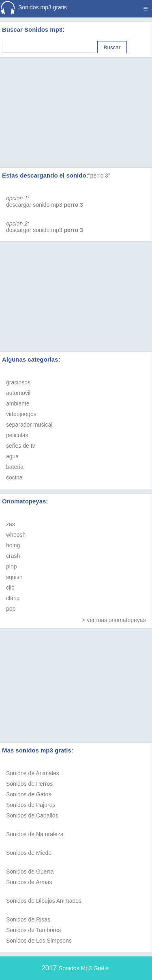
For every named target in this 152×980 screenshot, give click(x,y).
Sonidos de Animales (33, 773)
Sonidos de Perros (29, 784)
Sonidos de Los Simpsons (39, 941)
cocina (14, 477)
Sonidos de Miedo (29, 853)
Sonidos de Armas (29, 882)
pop (11, 609)
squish (14, 577)
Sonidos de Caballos (32, 815)
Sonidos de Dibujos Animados (44, 901)
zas (11, 524)
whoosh (16, 535)
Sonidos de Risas (28, 919)
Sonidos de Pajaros (31, 805)
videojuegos (21, 414)
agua (12, 456)
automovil (18, 393)
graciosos (18, 382)
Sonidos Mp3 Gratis (84, 968)
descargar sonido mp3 (45, 205)
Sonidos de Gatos (29, 794)
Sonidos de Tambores (33, 930)
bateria (15, 467)
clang (13, 598)
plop (11, 566)
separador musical (29, 425)
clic (10, 588)
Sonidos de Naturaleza (35, 834)
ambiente (18, 403)
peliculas (17, 435)
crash (13, 556)
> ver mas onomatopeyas (114, 620)
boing (13, 545)
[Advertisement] (76, 102)
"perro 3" (99, 176)
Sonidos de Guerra (30, 872)
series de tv (21, 446)
